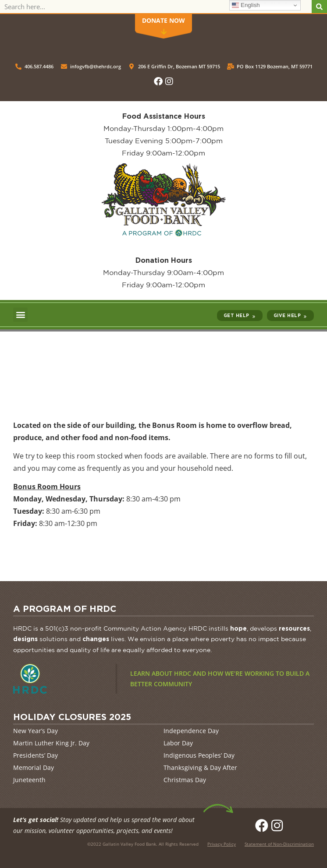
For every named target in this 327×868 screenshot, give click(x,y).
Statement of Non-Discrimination (279, 844)
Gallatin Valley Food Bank (129, 844)
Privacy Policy (222, 844)
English (246, 5)
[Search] (319, 7)
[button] (20, 315)
